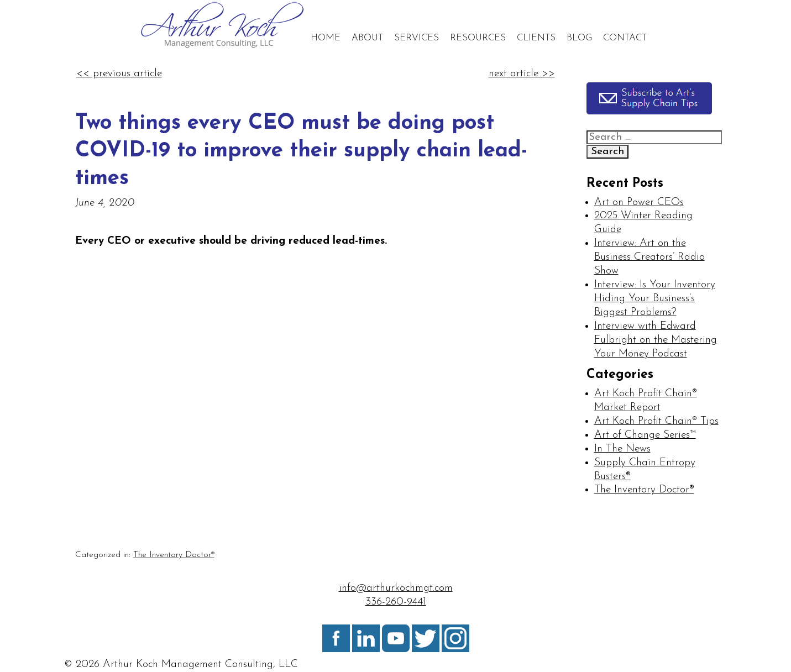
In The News (622, 449)
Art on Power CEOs (639, 203)
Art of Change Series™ (645, 435)
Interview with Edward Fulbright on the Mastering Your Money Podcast (656, 340)
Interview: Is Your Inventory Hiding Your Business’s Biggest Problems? (655, 299)
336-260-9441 (396, 602)
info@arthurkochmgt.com (396, 588)
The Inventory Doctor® (174, 555)
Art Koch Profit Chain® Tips (656, 421)
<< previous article (119, 74)
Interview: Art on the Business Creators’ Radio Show (649, 257)
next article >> (522, 74)
